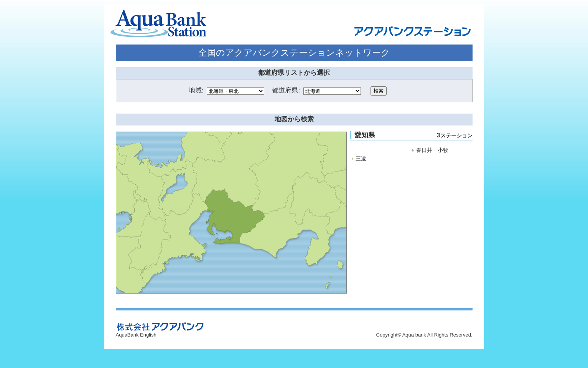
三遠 (361, 158)
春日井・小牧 (432, 150)
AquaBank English (136, 335)
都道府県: (286, 90)
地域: (196, 90)
